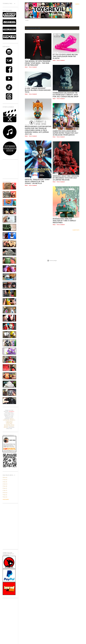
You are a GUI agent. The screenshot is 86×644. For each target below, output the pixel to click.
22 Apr (5, 488)
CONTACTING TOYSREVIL (9, 420)
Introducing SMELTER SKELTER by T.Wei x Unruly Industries (64, 221)
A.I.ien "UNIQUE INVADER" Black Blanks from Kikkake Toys (38, 90)
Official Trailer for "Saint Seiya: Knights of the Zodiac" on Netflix (37, 181)
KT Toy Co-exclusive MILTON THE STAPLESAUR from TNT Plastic (65, 56)
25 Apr (5, 482)
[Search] (77, 4)
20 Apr (5, 493)
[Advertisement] (52, 244)
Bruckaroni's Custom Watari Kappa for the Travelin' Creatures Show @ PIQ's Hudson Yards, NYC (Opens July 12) (38, 130)
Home (27, 20)
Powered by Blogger (52, 261)
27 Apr (5, 480)
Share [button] (26, 67)
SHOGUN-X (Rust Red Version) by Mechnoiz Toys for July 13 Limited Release (66, 178)
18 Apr (5, 497)
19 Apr (5, 495)
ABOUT (11, 419)
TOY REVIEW (7, 425)
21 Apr (5, 490)
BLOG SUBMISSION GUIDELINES (9, 423)
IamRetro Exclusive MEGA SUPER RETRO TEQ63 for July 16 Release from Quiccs (65, 133)
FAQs (8, 421)
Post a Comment (33, 67)
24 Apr (5, 484)
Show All (76, 28)
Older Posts (76, 230)
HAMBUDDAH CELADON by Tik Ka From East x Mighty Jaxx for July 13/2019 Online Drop (66, 95)
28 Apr (5, 477)
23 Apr (5, 486)
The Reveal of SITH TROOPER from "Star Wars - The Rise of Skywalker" (38, 63)
